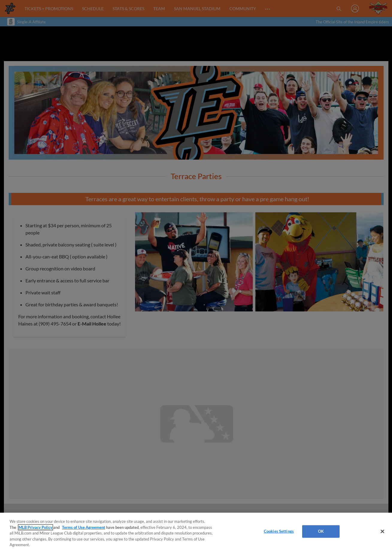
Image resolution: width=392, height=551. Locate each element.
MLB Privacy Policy (35, 527)
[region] (196, 532)
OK (321, 531)
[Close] (382, 532)
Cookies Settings (279, 531)
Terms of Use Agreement (84, 527)
